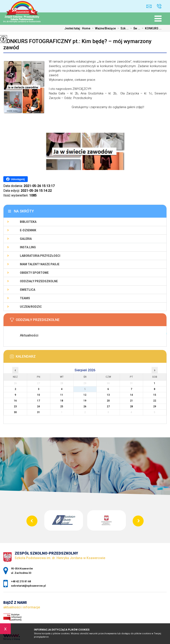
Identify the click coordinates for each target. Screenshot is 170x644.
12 (85, 395)
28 (131, 406)
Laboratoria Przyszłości (40, 256)
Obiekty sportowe (34, 273)
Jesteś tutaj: (73, 28)
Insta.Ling (28, 247)
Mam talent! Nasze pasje (40, 264)
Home (86, 28)
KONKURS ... (151, 28)
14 (131, 395)
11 (62, 395)
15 (155, 395)
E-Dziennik (28, 230)
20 (108, 401)
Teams (25, 298)
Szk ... (122, 28)
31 (39, 412)
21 (131, 401)
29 (155, 406)
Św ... (134, 28)
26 (85, 406)
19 (85, 401)
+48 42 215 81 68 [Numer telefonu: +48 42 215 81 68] (21, 581)
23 (15, 406)
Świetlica (28, 290)
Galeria (26, 239)
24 (39, 406)
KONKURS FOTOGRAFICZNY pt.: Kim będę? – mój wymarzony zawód (77, 44)
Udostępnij (15, 179)
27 (108, 406)
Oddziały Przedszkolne (39, 281)
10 (39, 395)
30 (15, 412)
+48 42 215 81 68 (159, 6)
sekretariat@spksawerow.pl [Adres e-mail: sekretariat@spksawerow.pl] (28, 586)
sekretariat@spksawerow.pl (149, 6)
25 (62, 406)
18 (62, 401)
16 (15, 401)
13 (108, 395)
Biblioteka (28, 222)
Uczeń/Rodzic (31, 307)
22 (155, 401)
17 (39, 401)
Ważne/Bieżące (103, 28)
